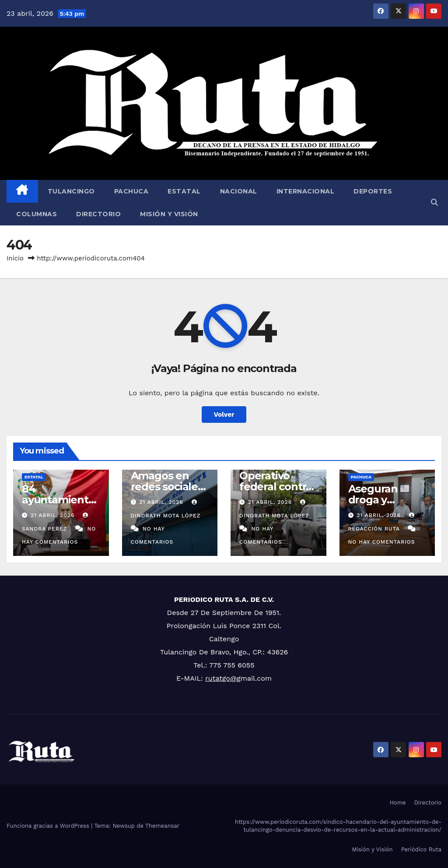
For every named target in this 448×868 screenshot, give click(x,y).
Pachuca (131, 191)
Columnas (37, 214)
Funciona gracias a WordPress (49, 826)
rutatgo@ (221, 678)
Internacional (306, 191)
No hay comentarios (382, 542)
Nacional (239, 191)
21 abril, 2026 (54, 515)
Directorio (98, 214)
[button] (434, 202)
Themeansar (162, 826)
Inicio (15, 258)
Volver (224, 415)
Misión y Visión (169, 214)
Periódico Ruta (421, 849)
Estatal (184, 191)
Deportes (373, 191)
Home (397, 803)
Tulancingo (71, 191)
